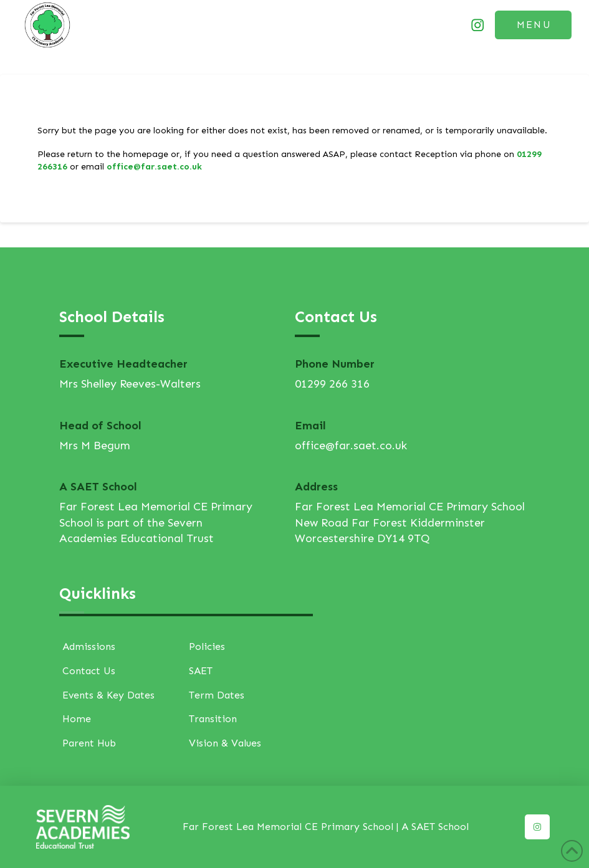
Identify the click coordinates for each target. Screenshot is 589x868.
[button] (533, 25)
